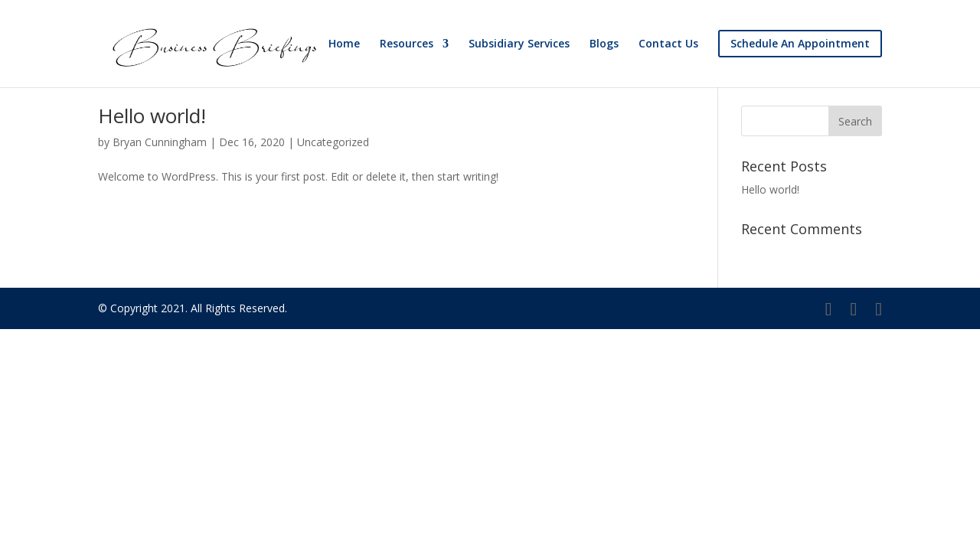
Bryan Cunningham (160, 142)
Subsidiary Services (519, 44)
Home (344, 44)
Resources (407, 44)
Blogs (604, 44)
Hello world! (152, 116)
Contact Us (668, 44)
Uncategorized (333, 142)
